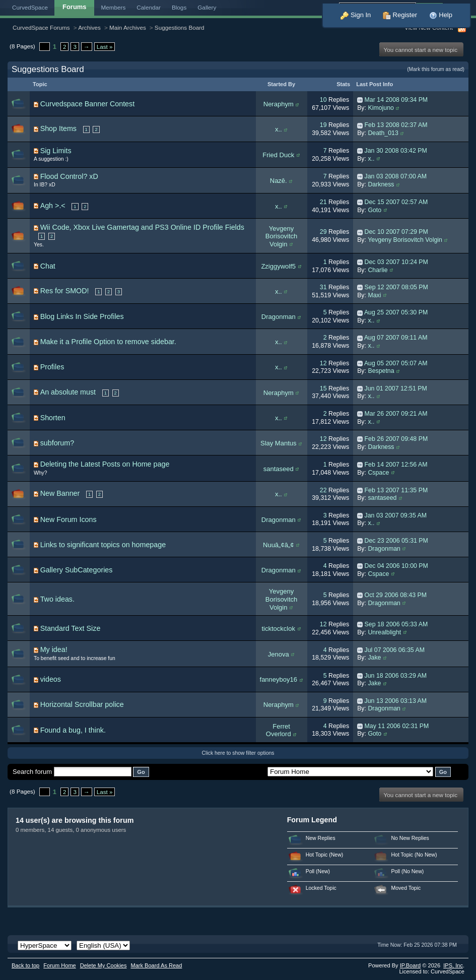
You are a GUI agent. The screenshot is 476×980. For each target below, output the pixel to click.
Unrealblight (384, 632)
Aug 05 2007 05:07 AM (396, 363)
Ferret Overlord (279, 730)
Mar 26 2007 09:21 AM (396, 414)
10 (323, 100)
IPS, (453, 965)
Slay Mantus (279, 443)
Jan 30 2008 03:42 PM (396, 151)
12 (323, 363)
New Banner (60, 493)
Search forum (32, 772)
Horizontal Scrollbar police (82, 704)
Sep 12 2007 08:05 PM (396, 287)
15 (323, 388)
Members (114, 7)
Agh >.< (53, 206)
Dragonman (279, 317)
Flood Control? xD (69, 176)
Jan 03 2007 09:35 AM (396, 515)
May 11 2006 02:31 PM (397, 726)
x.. (279, 129)
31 (323, 287)
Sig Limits (56, 151)
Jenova (279, 654)
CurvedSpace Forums (41, 27)
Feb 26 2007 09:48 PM (396, 439)
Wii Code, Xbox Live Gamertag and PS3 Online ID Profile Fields (142, 227)
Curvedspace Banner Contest (88, 104)
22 (323, 490)
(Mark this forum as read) (436, 69)
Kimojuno (381, 108)
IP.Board (411, 965)
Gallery (207, 7)
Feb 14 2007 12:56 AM (396, 465)
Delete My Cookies (104, 965)
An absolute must (68, 392)
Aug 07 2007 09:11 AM (396, 338)
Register (400, 15)
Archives (89, 27)
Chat (48, 266)
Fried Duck (278, 155)
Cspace (378, 473)
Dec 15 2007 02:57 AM (396, 202)
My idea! (54, 649)
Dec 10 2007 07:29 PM (396, 232)
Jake (374, 658)
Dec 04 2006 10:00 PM (396, 566)
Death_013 (383, 133)
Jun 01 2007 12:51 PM (396, 388)
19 (323, 125)
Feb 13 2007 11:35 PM (396, 490)
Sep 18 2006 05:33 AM (396, 624)
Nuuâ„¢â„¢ (278, 545)
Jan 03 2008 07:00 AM (396, 176)
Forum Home (59, 965)
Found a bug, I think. (73, 730)
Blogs (179, 7)
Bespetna (381, 371)
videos (51, 679)
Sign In (356, 15)
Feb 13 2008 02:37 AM (396, 125)
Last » (105, 47)
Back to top (25, 965)
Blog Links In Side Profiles (82, 316)
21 (323, 202)
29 (323, 232)
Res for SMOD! (65, 291)
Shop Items (58, 128)
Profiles (52, 367)
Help (441, 15)
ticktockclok (279, 629)
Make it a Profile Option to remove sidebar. (108, 342)
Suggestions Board (180, 27)
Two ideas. (57, 599)
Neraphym (279, 104)
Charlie (378, 270)
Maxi (374, 295)
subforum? (57, 443)
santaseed (279, 469)
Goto (375, 210)
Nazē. (279, 181)
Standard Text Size (71, 628)
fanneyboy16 (279, 679)
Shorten (53, 418)
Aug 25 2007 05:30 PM (396, 312)
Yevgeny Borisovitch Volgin (282, 236)
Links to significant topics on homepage (103, 545)
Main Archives (128, 27)
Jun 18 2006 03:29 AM (396, 676)
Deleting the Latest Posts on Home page (105, 464)
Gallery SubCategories (77, 570)
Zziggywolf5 (278, 266)
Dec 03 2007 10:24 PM (396, 262)
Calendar (149, 7)
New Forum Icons (69, 519)
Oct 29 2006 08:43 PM (396, 595)
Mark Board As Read (156, 965)
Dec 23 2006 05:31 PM (396, 541)
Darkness (381, 184)
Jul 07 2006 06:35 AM (395, 650)
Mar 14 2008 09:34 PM (396, 100)
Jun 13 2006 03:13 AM (396, 701)
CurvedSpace (30, 7)
